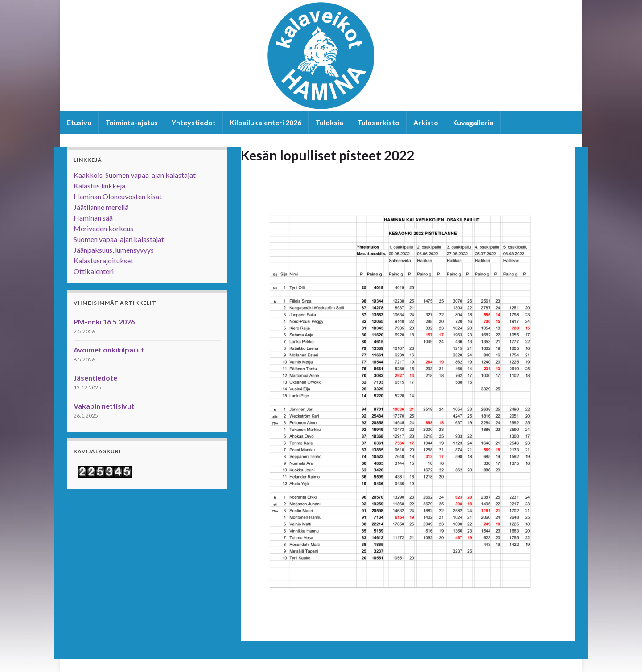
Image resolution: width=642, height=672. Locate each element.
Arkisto (426, 122)
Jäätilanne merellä (101, 207)
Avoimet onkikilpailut (109, 350)
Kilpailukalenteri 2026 (265, 122)
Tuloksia (329, 122)
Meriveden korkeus (103, 228)
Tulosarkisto (378, 122)
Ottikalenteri (94, 271)
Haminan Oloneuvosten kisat (118, 196)
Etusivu (79, 122)
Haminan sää (93, 218)
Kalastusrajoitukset (103, 260)
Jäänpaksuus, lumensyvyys (114, 250)
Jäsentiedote (95, 378)
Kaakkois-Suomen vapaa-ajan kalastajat (135, 175)
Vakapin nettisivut (104, 406)
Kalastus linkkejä (99, 186)
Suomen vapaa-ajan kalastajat (119, 239)
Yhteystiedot (194, 122)
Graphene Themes (476, 507)
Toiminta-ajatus (132, 122)
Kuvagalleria (473, 122)
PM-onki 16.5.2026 (104, 322)
